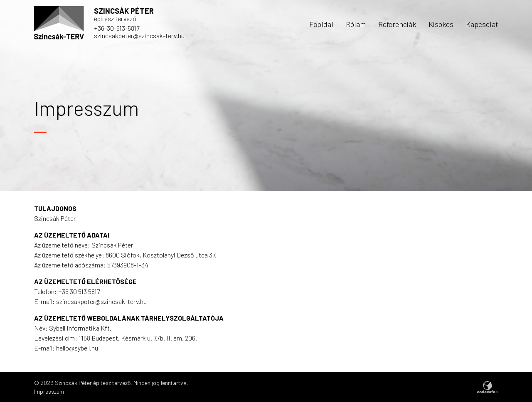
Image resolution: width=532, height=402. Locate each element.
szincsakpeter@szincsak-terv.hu (139, 36)
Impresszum (49, 391)
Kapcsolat (482, 24)
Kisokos (441, 24)
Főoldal (321, 24)
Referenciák (397, 24)
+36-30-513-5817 (117, 28)
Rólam (356, 24)
